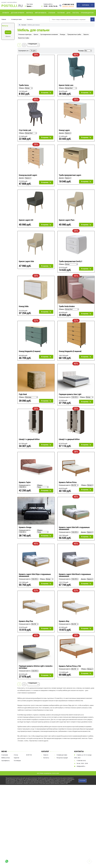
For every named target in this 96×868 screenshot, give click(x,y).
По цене (33, 51)
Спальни (52, 13)
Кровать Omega (25, 527)
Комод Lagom (64, 130)
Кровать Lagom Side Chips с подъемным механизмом (35, 575)
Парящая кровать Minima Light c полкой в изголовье (36, 667)
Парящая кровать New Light (70, 394)
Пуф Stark (23, 394)
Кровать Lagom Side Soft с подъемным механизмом (74, 528)
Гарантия (16, 758)
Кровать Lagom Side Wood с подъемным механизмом (75, 575)
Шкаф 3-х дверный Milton (69, 439)
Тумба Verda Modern (67, 306)
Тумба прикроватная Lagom (70, 175)
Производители (87, 13)
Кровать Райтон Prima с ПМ (70, 666)
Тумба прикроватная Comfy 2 (70, 261)
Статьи (16, 755)
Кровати (6, 13)
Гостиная (61, 13)
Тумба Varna (24, 85)
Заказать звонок (68, 6)
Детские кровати (18, 13)
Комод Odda (24, 306)
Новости (46, 755)
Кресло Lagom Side (26, 261)
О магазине (5, 755)
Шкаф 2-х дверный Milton (29, 439)
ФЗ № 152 (29, 755)
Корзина (86, 5)
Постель (76, 13)
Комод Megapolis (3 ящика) (30, 351)
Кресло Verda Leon (66, 85)
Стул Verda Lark (25, 130)
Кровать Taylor (25, 482)
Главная (4, 19)
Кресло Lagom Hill (26, 220)
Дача (68, 13)
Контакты (30, 19)
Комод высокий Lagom (28, 175)
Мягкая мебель (41, 13)
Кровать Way (64, 621)
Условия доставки (16, 19)
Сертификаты (5, 761)
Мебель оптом (6, 758)
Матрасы (30, 13)
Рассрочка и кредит (62, 758)
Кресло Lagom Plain (67, 220)
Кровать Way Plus (26, 621)
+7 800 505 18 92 (68, 5)
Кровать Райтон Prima (68, 482)
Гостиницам (17, 761)
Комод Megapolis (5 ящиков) (70, 351)
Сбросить (8, 36)
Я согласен (82, 781)
